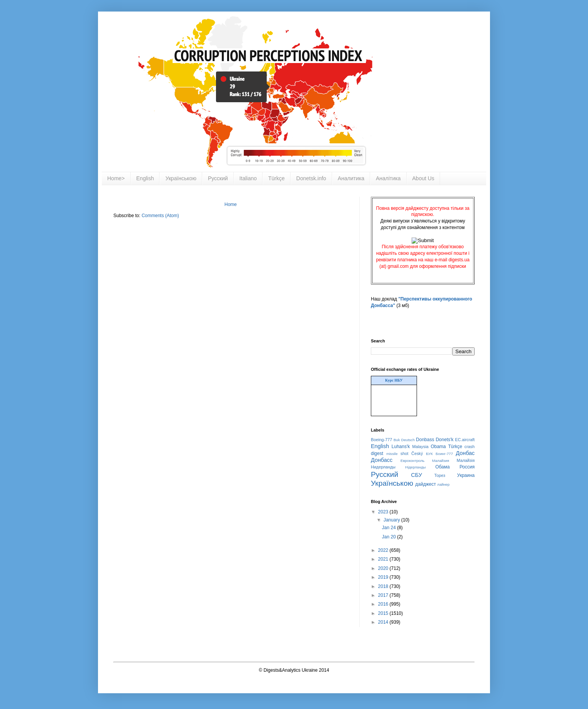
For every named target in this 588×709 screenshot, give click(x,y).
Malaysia (420, 447)
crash (470, 447)
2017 (384, 595)
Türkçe (277, 178)
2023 (384, 512)
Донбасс (382, 460)
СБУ (416, 475)
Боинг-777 (444, 454)
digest (377, 453)
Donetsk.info (311, 178)
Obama (438, 447)
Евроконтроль (413, 461)
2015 (384, 613)
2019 (384, 577)
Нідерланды (415, 467)
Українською (181, 178)
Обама (443, 467)
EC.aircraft (465, 440)
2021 (384, 559)
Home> (116, 178)
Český (417, 453)
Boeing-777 (381, 440)
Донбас (465, 453)
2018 (384, 586)
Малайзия (441, 461)
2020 (384, 568)
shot (404, 453)
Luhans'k (401, 447)
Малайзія (466, 460)
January (392, 520)
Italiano (248, 178)
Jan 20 (390, 537)
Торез (440, 475)
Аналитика (351, 178)
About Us (424, 178)
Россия (467, 467)
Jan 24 (390, 528)
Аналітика (388, 178)
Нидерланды (383, 467)
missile (392, 454)
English (145, 178)
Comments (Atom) (160, 216)
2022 (384, 550)
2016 (384, 604)
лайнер (443, 484)
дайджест (426, 484)
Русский (218, 178)
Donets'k (445, 440)
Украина (466, 475)
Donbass (425, 440)
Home (231, 204)
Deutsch (408, 440)
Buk (397, 440)
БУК (429, 454)
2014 (384, 622)
